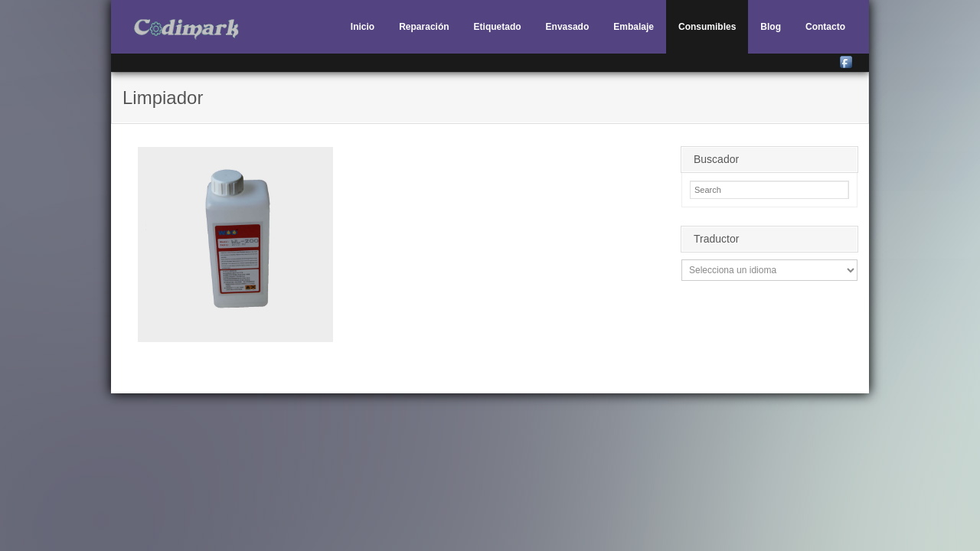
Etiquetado (498, 27)
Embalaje (634, 27)
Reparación (424, 27)
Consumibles (707, 27)
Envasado (568, 27)
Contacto (825, 27)
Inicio (363, 27)
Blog (771, 27)
